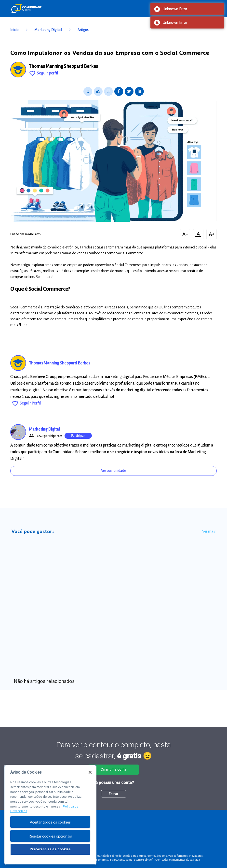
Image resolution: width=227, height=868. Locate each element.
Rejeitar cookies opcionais (50, 841)
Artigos (83, 30)
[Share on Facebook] (119, 91)
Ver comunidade (113, 471)
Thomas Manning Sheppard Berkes (63, 66)
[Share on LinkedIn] (139, 91)
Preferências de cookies (50, 854)
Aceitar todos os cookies (50, 827)
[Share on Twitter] (129, 91)
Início (20, 30)
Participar (78, 436)
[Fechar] (90, 778)
